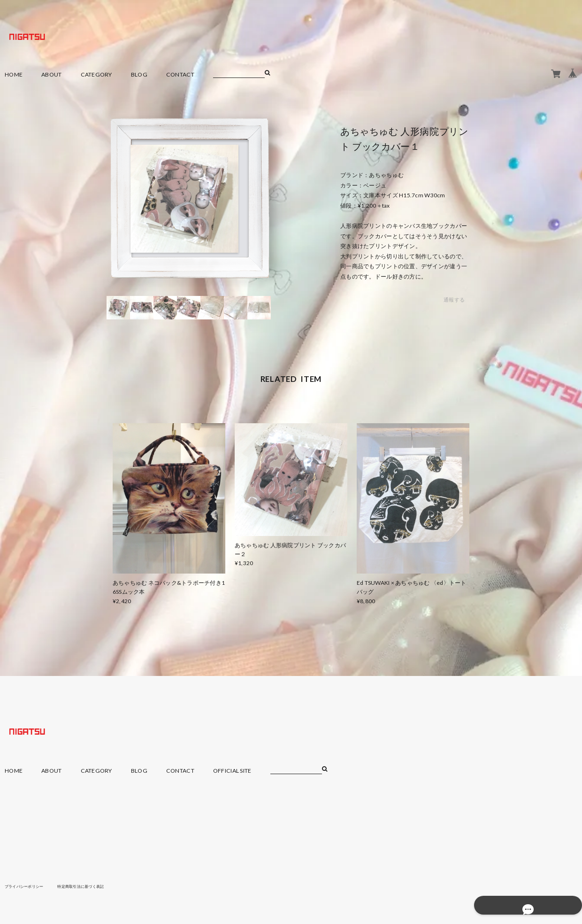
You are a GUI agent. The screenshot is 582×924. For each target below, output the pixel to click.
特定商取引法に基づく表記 (96, 886)
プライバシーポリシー (29, 886)
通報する (454, 300)
